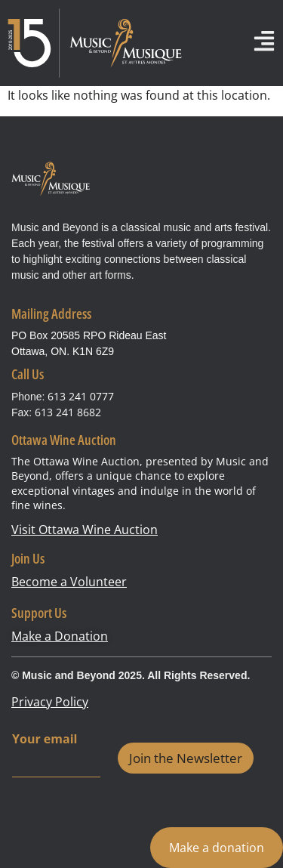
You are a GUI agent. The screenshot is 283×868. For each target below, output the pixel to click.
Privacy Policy (50, 702)
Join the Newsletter (186, 758)
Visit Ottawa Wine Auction (85, 530)
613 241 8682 (68, 412)
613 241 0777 (81, 396)
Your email (45, 739)
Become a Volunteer (69, 582)
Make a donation (217, 848)
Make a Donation (60, 636)
